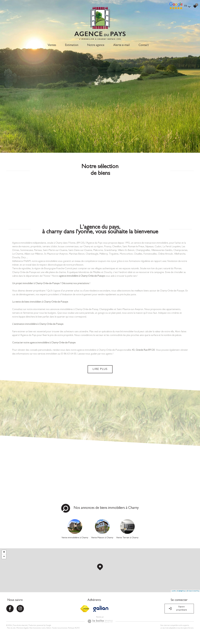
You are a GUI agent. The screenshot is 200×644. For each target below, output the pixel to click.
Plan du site (11, 628)
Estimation (72, 45)
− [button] (4, 557)
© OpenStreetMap (193, 591)
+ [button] (4, 552)
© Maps (181, 591)
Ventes (52, 45)
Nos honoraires (35, 628)
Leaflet (174, 591)
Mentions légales (22, 628)
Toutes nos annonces (60, 628)
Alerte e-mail (121, 45)
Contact (144, 45)
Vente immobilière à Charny (75, 538)
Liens (44, 628)
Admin (49, 628)
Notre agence (96, 45)
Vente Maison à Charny (102, 538)
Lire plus (100, 369)
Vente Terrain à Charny (127, 538)
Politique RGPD (74, 628)
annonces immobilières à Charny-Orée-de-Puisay (74, 309)
